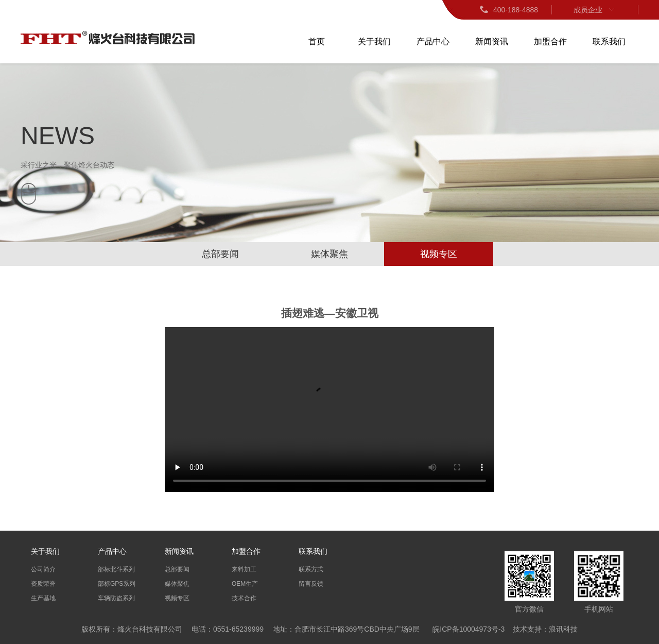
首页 (317, 41)
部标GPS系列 (117, 584)
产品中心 (433, 41)
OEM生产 (245, 584)
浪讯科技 (563, 629)
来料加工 (244, 569)
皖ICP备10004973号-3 (469, 629)
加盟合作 (550, 41)
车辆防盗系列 (116, 598)
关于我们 (374, 41)
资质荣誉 (43, 584)
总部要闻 (220, 254)
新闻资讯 (492, 41)
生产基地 (43, 598)
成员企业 (595, 10)
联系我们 (609, 41)
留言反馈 (311, 584)
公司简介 (43, 569)
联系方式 (311, 569)
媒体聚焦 (329, 254)
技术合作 (244, 598)
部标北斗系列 (116, 569)
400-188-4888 (508, 10)
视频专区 (439, 254)
